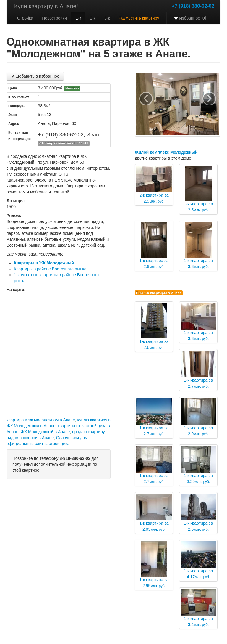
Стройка (25, 18)
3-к (107, 18)
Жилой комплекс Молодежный (166, 152)
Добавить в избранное (35, 76)
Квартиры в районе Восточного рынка (50, 269)
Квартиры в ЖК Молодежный (44, 263)
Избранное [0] (190, 18)
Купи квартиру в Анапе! (46, 6)
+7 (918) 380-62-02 (193, 6)
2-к (93, 18)
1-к (78, 18)
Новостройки (54, 18)
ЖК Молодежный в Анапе (45, 432)
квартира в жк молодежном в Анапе (41, 420)
